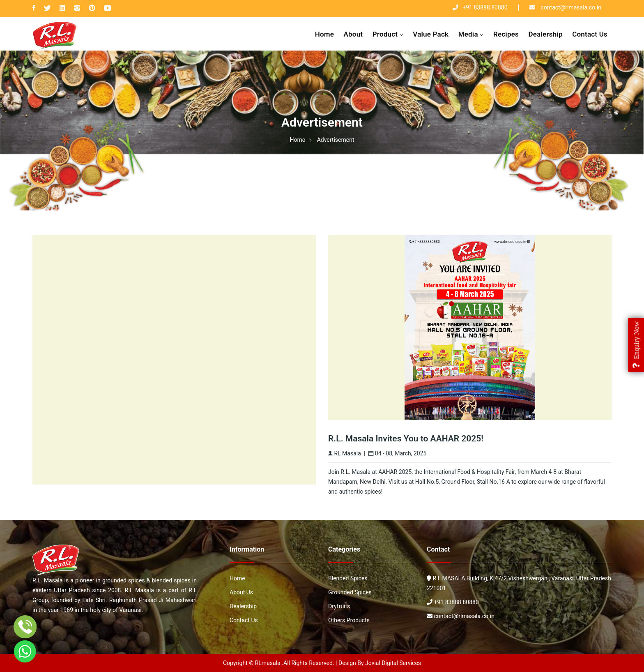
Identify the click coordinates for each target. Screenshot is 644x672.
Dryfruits (339, 606)
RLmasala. (269, 663)
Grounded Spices (350, 592)
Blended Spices (348, 578)
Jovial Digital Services (393, 663)
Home (324, 34)
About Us (241, 592)
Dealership (545, 34)
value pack (431, 34)
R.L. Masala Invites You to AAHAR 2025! (406, 439)
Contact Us (590, 34)
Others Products (349, 620)
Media (471, 35)
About (353, 34)
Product (388, 35)
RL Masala (345, 453)
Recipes (506, 34)
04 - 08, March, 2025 (397, 453)
